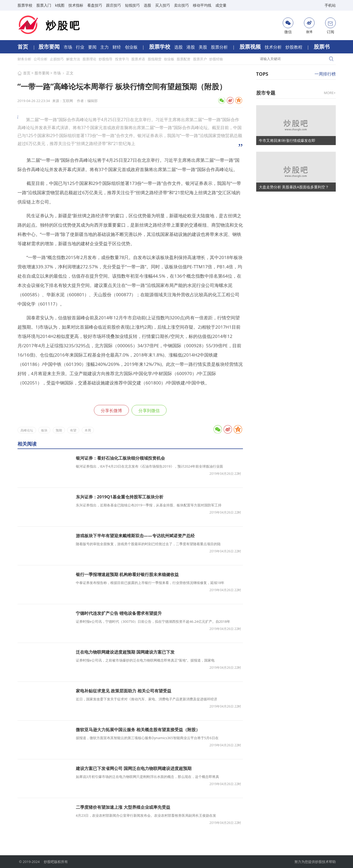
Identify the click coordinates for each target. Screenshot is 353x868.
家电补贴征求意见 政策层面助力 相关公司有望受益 (124, 691)
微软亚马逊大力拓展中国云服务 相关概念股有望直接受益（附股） (138, 730)
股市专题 (266, 93)
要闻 (93, 47)
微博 (309, 26)
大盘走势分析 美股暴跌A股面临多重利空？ (294, 187)
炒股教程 (294, 47)
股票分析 (220, 47)
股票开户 (200, 59)
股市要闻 (50, 47)
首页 (23, 47)
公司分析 (41, 59)
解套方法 (74, 59)
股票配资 (184, 59)
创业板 (132, 47)
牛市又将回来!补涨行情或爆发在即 (287, 140)
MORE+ (330, 93)
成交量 (221, 5)
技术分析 (274, 47)
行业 (81, 47)
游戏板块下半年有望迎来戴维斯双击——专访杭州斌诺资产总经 (135, 536)
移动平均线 (202, 5)
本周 (88, 430)
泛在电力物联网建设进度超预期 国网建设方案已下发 (125, 652)
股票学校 (25, 5)
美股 (203, 47)
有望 (73, 430)
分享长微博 (111, 410)
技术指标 (76, 5)
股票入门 (44, 5)
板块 (44, 430)
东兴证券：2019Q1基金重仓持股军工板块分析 (120, 497)
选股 (147, 5)
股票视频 (251, 47)
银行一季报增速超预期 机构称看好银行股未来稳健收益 (127, 574)
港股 (191, 47)
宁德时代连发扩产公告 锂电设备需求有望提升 (119, 613)
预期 (59, 430)
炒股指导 (106, 59)
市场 (68, 47)
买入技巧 (163, 5)
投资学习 (122, 59)
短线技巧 (132, 5)
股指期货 (155, 59)
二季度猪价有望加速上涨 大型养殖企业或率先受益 (123, 807)
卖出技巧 (181, 5)
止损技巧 (57, 59)
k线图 (60, 5)
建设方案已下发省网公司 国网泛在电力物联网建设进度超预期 (134, 768)
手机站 (330, 5)
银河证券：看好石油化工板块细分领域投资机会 (120, 458)
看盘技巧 (95, 5)
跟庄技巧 (114, 5)
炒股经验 (216, 59)
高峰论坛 (27, 430)
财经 (117, 47)
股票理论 (90, 59)
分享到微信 (149, 410)
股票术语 (139, 59)
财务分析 (25, 59)
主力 (105, 47)
